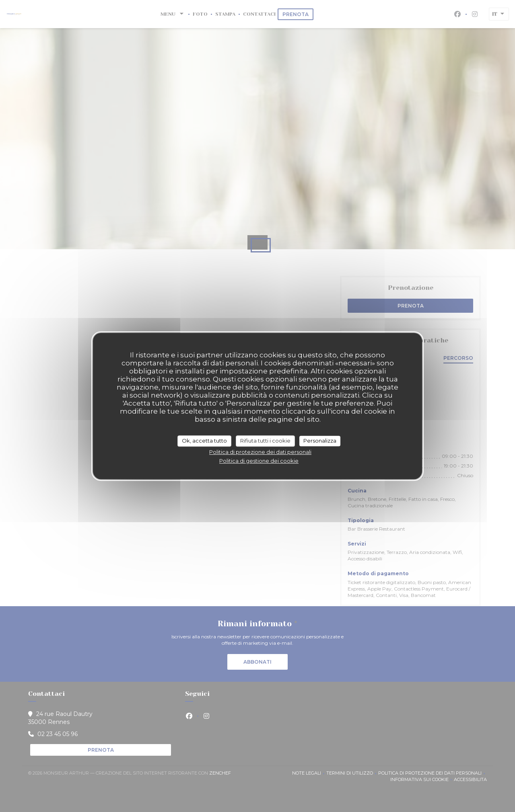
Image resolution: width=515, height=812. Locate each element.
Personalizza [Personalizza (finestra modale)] (320, 441)
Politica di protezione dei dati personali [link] (260, 452)
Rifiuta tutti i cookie (265, 441)
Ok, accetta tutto (204, 441)
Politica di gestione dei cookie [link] (259, 461)
